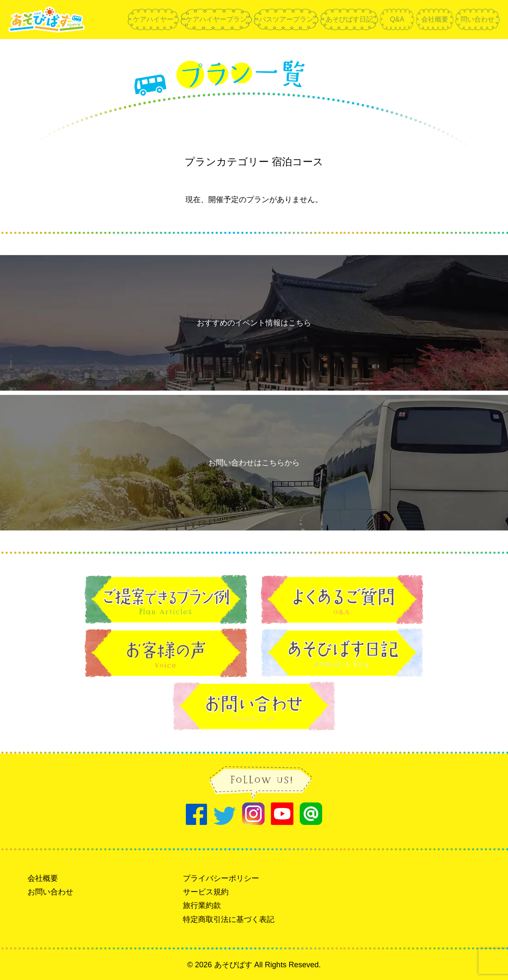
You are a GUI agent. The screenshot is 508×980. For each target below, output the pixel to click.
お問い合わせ (50, 892)
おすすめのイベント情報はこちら (254, 323)
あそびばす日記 (349, 19)
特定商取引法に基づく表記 (229, 919)
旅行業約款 (202, 905)
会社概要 (435, 19)
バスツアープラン (286, 19)
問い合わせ (478, 19)
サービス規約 (206, 892)
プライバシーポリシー (221, 878)
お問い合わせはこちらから (254, 463)
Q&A (397, 19)
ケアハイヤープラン (216, 19)
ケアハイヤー (153, 19)
